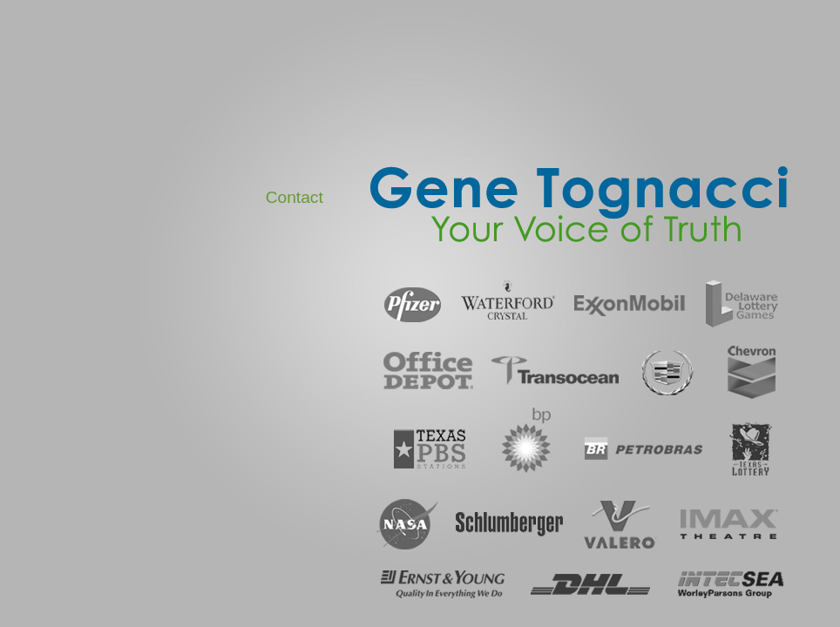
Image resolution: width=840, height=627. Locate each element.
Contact (295, 197)
